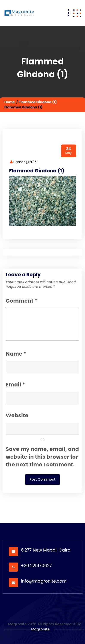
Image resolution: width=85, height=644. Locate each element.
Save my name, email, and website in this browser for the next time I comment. (42, 457)
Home (10, 102)
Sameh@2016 (23, 162)
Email (15, 385)
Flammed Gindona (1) (38, 102)
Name (16, 354)
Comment (22, 301)
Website (17, 415)
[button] (77, 13)
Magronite (40, 629)
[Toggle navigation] (68, 13)
